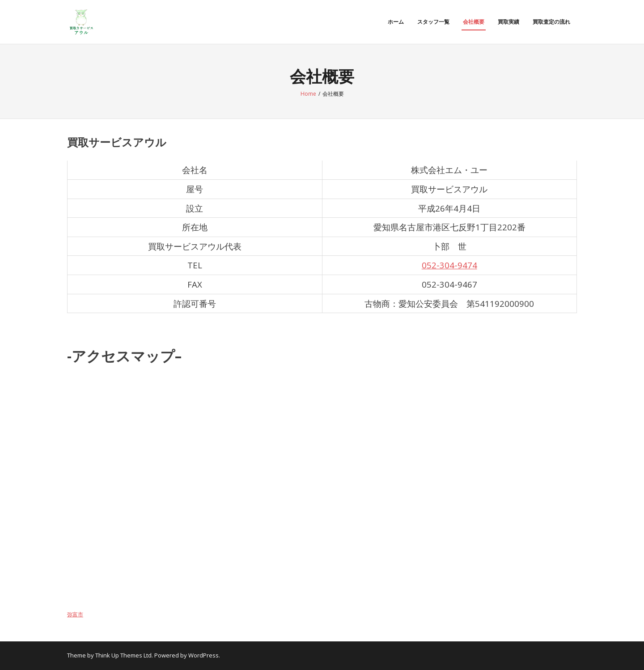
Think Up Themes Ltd (123, 655)
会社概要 (474, 22)
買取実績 (508, 22)
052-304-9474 (449, 265)
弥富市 (75, 614)
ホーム (396, 22)
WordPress (203, 655)
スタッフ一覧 (433, 22)
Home (308, 94)
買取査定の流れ (551, 22)
